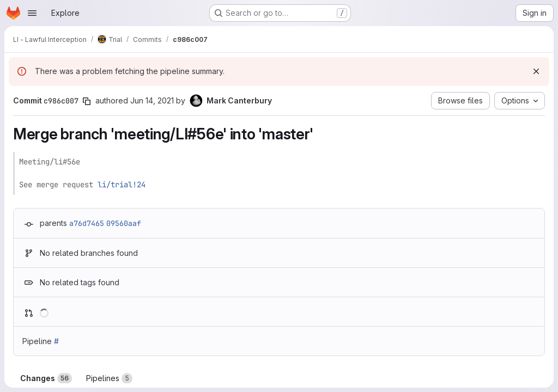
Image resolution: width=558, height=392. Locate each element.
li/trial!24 (122, 185)
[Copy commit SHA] (87, 101)
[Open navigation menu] (32, 13)
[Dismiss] (536, 71)
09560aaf (124, 223)
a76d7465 (87, 223)
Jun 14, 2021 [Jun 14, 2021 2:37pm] (152, 100)
